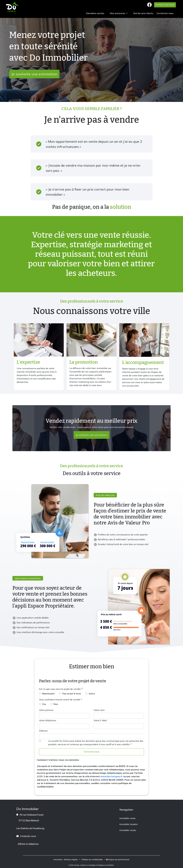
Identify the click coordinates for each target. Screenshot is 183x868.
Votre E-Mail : (101, 720)
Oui (44, 704)
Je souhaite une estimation (34, 74)
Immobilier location (129, 824)
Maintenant (48, 694)
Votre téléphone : (48, 720)
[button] (119, 13)
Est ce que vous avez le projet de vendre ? (61, 689)
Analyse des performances (118, 860)
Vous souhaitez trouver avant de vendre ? (61, 699)
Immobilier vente (127, 818)
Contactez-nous (91, 752)
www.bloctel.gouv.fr (112, 776)
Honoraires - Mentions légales (66, 860)
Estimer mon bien (165, 5)
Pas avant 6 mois (72, 694)
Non (56, 704)
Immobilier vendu (128, 830)
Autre (92, 694)
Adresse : (44, 731)
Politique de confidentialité (92, 860)
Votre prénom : (47, 710)
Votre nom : (100, 710)
